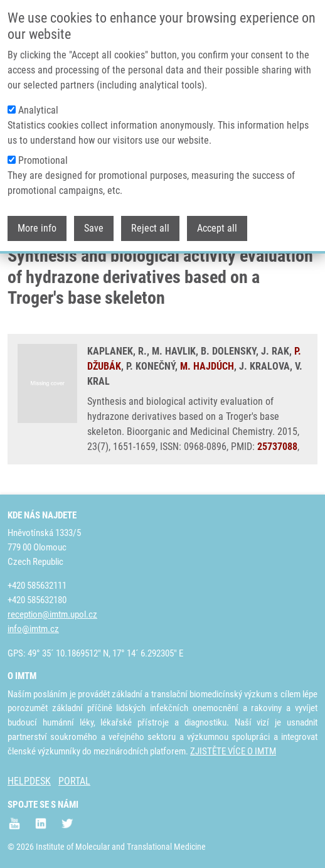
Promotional (43, 155)
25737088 (277, 447)
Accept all (217, 222)
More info (37, 222)
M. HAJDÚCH (207, 366)
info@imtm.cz (33, 629)
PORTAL (74, 781)
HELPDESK (29, 781)
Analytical (38, 104)
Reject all (150, 222)
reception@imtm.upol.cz (52, 614)
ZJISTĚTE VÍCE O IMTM (233, 751)
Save (94, 222)
